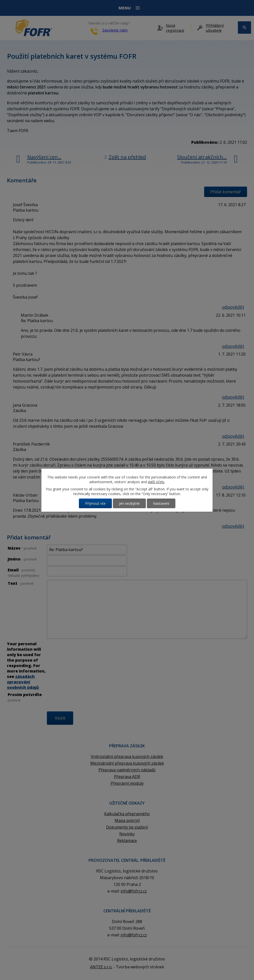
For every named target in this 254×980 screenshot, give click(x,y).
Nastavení (161, 503)
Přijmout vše (95, 503)
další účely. (156, 482)
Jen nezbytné (129, 503)
